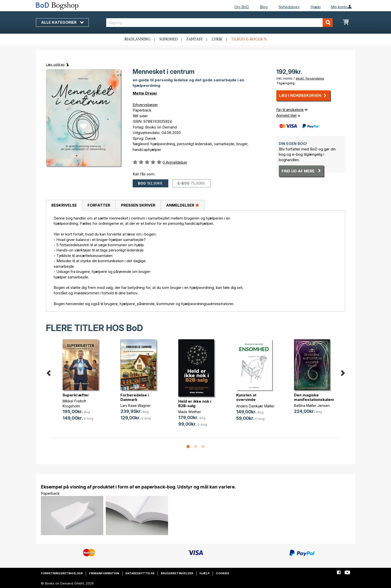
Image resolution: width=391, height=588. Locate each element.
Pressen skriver (138, 205)
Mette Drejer (145, 93)
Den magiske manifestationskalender (317, 397)
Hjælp (316, 7)
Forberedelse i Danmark (135, 397)
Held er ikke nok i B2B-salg (195, 404)
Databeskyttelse (140, 573)
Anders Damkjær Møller (255, 406)
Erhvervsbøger (145, 105)
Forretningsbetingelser (62, 573)
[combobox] (220, 23)
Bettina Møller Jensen (312, 406)
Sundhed (169, 39)
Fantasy (195, 39)
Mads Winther (190, 412)
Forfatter (99, 205)
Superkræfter (76, 395)
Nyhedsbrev (289, 7)
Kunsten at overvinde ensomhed (246, 400)
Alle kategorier (62, 22)
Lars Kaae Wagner (136, 406)
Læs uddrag (55, 64)
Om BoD (242, 7)
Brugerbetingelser (177, 573)
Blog (264, 7)
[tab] (64, 205)
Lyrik (217, 39)
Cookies (223, 573)
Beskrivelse (64, 205)
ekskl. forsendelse (310, 78)
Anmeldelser (183, 205)
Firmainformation (104, 573)
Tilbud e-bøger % (249, 39)
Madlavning (138, 39)
